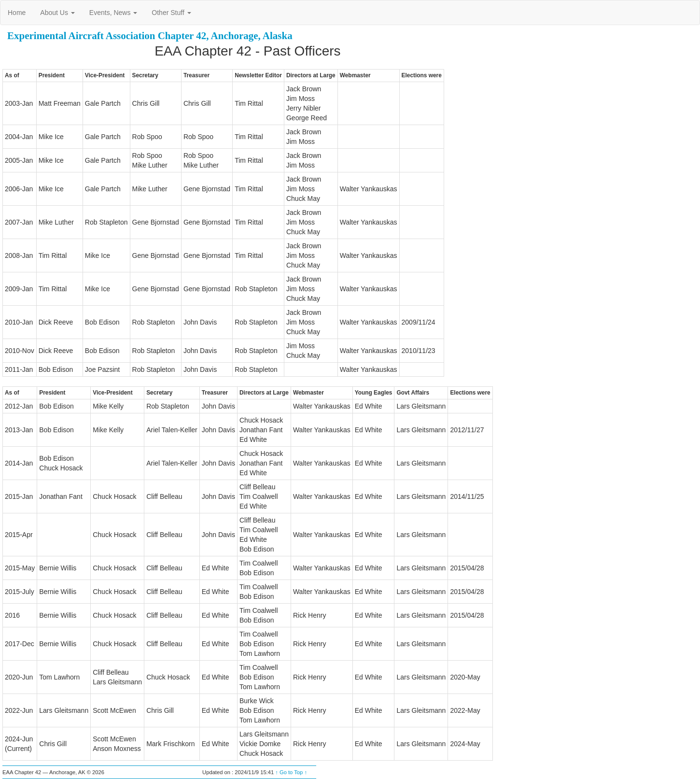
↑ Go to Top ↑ (291, 772)
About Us (57, 13)
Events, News (113, 13)
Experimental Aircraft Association (81, 36)
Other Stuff (171, 13)
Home (17, 13)
